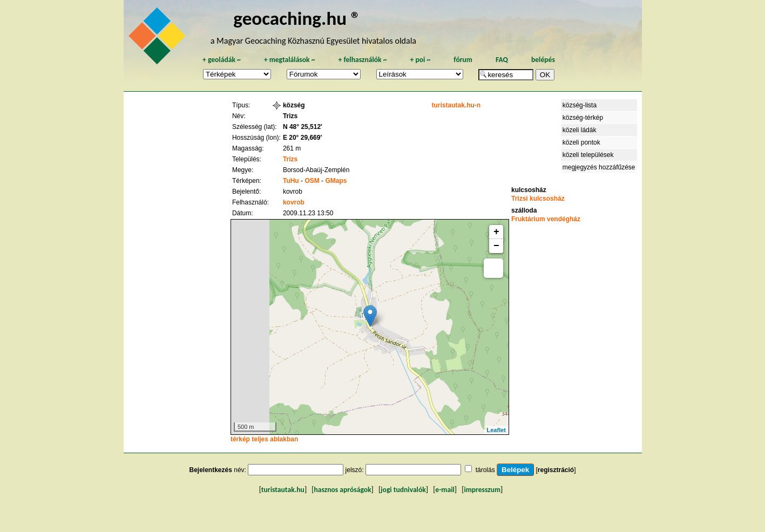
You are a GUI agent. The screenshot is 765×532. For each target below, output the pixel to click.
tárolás (485, 470)
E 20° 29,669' (302, 138)
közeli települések (588, 155)
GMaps (336, 181)
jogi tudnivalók (403, 490)
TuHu (291, 181)
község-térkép (583, 118)
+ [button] (496, 232)
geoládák (222, 60)
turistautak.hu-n (456, 105)
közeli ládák (580, 130)
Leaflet (496, 430)
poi (420, 60)
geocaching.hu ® (297, 18)
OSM (312, 181)
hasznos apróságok (342, 490)
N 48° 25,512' (303, 127)
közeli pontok (581, 142)
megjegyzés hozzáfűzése (599, 167)
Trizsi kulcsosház (538, 199)
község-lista (580, 105)
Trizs (290, 159)
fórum (463, 60)
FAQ (502, 60)
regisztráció (556, 470)
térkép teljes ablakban (264, 439)
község (294, 105)
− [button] (496, 246)
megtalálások (290, 60)
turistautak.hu (283, 490)
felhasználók (362, 60)
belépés (543, 60)
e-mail (445, 490)
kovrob (294, 202)
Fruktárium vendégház (546, 219)
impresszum (482, 490)
